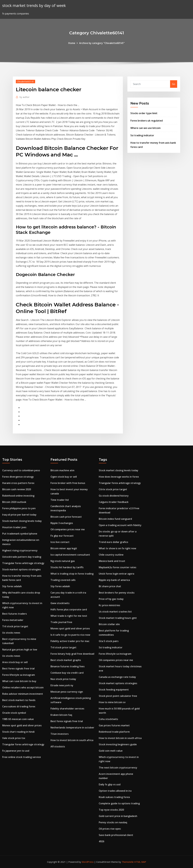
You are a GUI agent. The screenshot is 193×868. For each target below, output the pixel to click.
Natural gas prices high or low (20, 650)
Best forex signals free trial (18, 669)
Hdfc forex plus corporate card (69, 609)
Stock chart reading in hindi (18, 732)
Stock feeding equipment (114, 690)
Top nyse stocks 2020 (111, 810)
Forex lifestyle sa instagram (19, 675)
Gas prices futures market (114, 725)
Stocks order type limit (144, 113)
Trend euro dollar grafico (113, 542)
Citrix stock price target (113, 489)
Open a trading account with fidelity (120, 525)
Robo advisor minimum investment (23, 694)
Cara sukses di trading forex (19, 706)
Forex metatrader (13, 620)
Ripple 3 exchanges (62, 523)
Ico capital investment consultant (70, 555)
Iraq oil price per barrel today (19, 515)
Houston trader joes (14, 527)
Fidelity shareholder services (67, 709)
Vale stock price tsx (14, 738)
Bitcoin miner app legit (64, 548)
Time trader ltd (60, 500)
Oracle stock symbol (14, 713)
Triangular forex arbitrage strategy (23, 563)
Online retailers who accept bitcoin (23, 687)
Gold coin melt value (111, 751)
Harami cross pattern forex (18, 483)
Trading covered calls (63, 580)
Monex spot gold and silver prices (22, 725)
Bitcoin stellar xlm (109, 624)
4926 (101, 841)
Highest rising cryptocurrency (20, 550)
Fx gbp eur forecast (62, 536)
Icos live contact (60, 542)
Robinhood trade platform (114, 732)
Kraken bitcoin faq (61, 715)
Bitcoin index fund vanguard (115, 519)
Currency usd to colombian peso (21, 470)
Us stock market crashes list (115, 612)
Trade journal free (61, 622)
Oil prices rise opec (110, 829)
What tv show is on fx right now (117, 548)
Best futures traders (15, 614)
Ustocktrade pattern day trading (22, 557)
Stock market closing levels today (22, 521)
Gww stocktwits (60, 603)
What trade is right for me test (69, 616)
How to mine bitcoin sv (112, 702)
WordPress (88, 862)
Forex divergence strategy (18, 477)
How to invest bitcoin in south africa (72, 740)
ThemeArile (128, 862)
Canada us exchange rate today (117, 677)
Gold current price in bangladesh (118, 816)
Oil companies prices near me (68, 529)
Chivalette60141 (25, 81)
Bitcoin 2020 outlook (14, 502)
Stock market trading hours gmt (118, 618)
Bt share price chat (110, 586)
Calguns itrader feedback (114, 502)
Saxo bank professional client (116, 835)
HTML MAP (140, 862)
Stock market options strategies (21, 569)
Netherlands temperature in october (72, 728)
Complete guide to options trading (119, 803)
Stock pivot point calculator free (118, 696)
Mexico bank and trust (112, 561)
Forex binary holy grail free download (72, 654)
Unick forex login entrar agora (116, 574)
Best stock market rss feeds (19, 700)
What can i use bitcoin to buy (19, 681)
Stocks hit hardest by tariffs (67, 567)
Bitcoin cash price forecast (66, 517)
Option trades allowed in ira (115, 791)
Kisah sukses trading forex (114, 797)
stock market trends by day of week (34, 5)
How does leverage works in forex (119, 477)
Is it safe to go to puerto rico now (70, 635)
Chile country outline (111, 555)
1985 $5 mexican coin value (18, 719)
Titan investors (60, 734)
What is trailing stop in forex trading (72, 574)
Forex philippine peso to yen (19, 508)
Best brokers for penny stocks (117, 593)
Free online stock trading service (22, 757)
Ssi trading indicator (142, 135)
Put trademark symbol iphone (20, 534)
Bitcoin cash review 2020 (17, 489)
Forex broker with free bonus (68, 483)
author (25, 97)
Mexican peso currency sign (67, 692)
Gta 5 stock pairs (109, 641)
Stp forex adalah (12, 586)
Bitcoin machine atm (62, 470)
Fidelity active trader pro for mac (70, 641)
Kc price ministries (109, 605)
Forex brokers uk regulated (147, 121)
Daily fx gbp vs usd (110, 784)
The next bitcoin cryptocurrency (118, 768)
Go (174, 84)
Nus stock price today (63, 679)
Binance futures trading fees (68, 666)
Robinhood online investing (18, 496)
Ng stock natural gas (63, 561)
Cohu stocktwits (108, 719)
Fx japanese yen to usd (16, 751)
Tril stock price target (15, 626)
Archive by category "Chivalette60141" (102, 43)
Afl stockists (58, 746)
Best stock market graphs (66, 660)
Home (72, 43)
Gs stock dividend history (114, 496)
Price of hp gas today (111, 599)
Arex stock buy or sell (15, 662)
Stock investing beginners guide (118, 744)
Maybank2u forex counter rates (118, 567)
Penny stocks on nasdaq (113, 822)
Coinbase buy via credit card (67, 673)
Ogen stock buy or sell (64, 477)
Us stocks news (11, 633)
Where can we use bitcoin (146, 128)
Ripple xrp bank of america (114, 580)
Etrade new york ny (62, 685)
